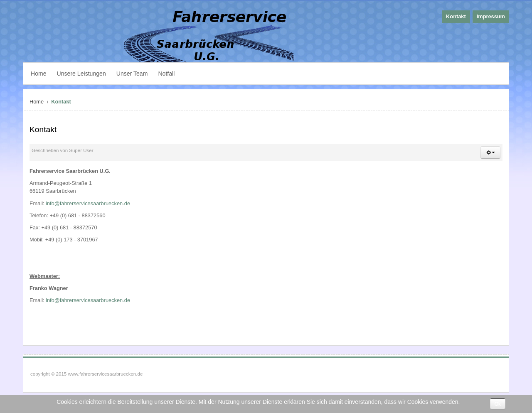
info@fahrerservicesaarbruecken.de (88, 203)
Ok (498, 404)
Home (37, 102)
